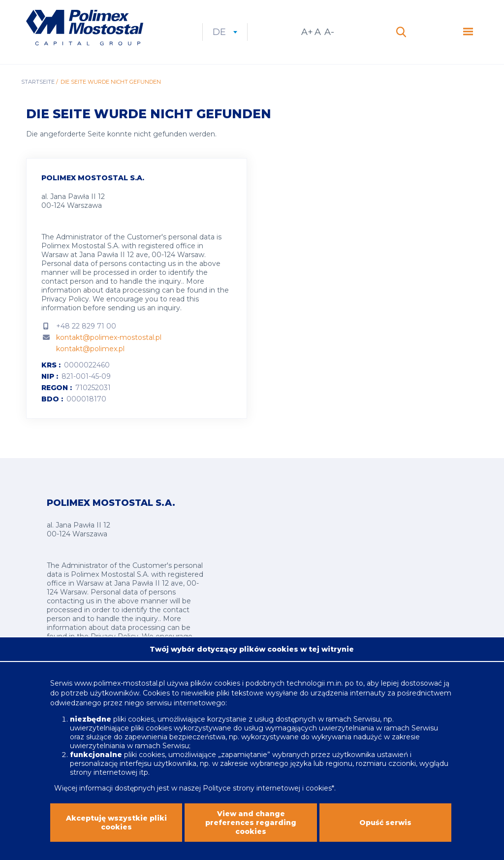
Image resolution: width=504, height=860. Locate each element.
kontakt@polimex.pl (90, 349)
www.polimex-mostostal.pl (121, 697)
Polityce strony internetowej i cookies (267, 802)
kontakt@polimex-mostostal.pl (109, 337)
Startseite (38, 82)
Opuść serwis (385, 836)
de (225, 32)
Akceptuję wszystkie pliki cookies (116, 836)
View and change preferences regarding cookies (251, 836)
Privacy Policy (65, 299)
